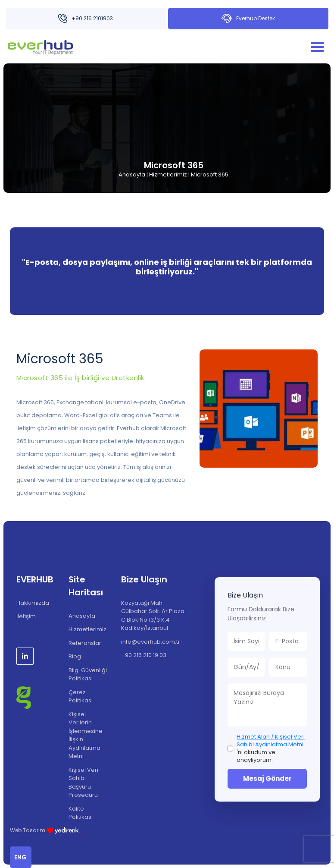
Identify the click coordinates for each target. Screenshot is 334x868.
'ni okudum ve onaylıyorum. (271, 749)
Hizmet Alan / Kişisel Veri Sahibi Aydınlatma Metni (271, 741)
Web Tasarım (45, 830)
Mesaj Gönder (267, 778)
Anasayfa (132, 175)
